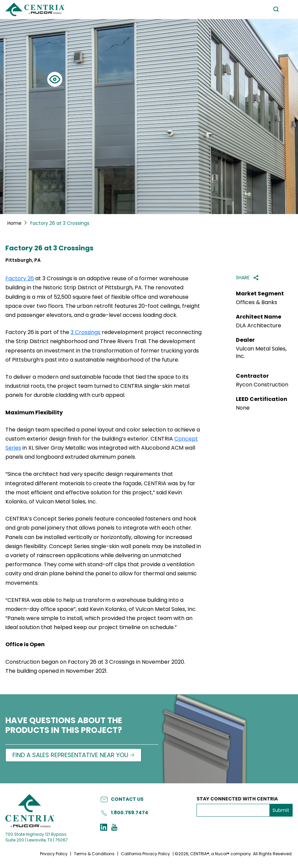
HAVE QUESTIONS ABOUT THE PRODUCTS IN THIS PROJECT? (64, 726)
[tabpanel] (149, 117)
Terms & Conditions (94, 854)
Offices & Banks (257, 302)
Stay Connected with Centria (237, 799)
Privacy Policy (54, 854)
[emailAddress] (233, 810)
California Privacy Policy (145, 854)
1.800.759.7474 (130, 813)
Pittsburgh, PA (23, 260)
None (243, 408)
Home (14, 223)
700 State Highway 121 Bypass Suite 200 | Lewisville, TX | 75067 (37, 837)
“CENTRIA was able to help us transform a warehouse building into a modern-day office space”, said (101, 614)
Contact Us (127, 799)
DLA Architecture (259, 326)
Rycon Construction (262, 385)
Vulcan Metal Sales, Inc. (261, 353)
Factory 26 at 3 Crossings (49, 248)
